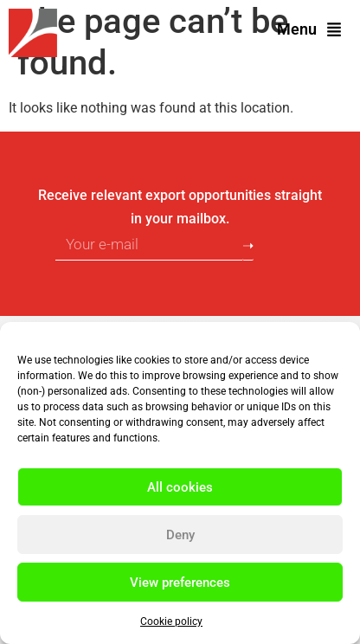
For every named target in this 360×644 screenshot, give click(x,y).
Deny (180, 535)
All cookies (180, 487)
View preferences (180, 583)
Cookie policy (171, 621)
